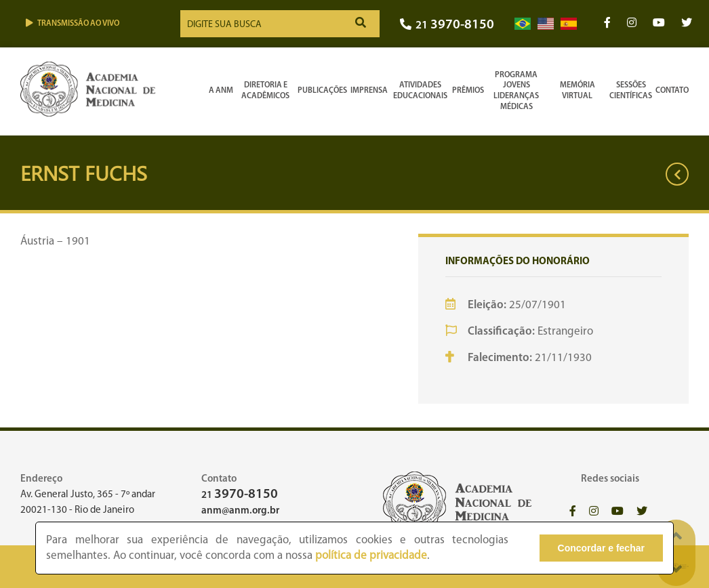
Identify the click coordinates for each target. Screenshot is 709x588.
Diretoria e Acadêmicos (265, 91)
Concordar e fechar (601, 548)
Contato (672, 91)
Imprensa (369, 91)
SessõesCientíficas (631, 91)
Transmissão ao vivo (73, 23)
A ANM (221, 91)
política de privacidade (371, 556)
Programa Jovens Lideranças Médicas (516, 91)
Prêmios (468, 91)
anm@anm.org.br (240, 511)
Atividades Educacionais (420, 91)
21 (447, 25)
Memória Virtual (578, 91)
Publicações (322, 91)
